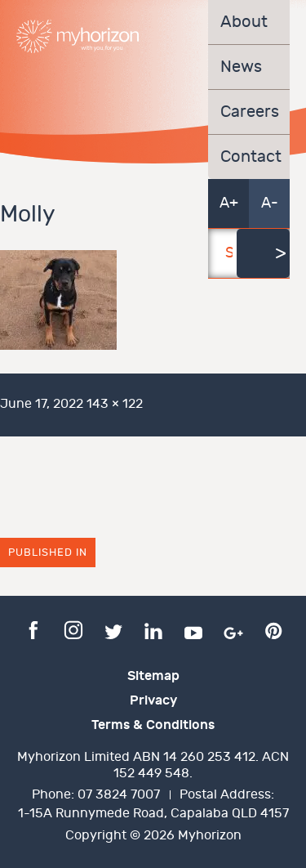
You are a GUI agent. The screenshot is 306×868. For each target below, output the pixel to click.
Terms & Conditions (153, 725)
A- (270, 203)
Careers (249, 112)
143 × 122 (115, 404)
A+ (229, 203)
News (241, 67)
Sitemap (153, 676)
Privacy (153, 700)
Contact (249, 157)
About (244, 22)
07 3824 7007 (119, 795)
